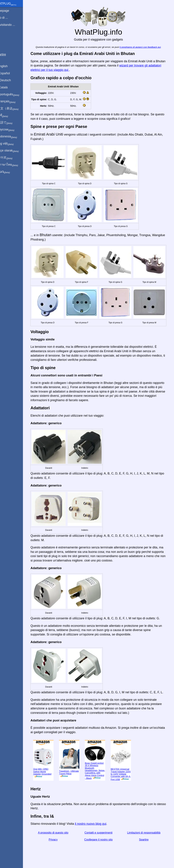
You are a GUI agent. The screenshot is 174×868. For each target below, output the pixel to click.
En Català (9, 87)
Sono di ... (9, 18)
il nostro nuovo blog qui (96, 826)
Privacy (58, 842)
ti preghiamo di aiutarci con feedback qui (144, 47)
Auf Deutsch (10, 80)
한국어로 (11, 158)
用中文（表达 (14, 109)
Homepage (9, 11)
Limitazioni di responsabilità (146, 835)
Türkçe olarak (14, 151)
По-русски (12, 130)
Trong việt (12, 144)
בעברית (10, 172)
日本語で (11, 123)
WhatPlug (13, 4)
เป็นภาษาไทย (14, 165)
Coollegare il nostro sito (102, 842)
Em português (14, 94)
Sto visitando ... (12, 25)
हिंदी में (9, 116)
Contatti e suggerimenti (102, 835)
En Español (10, 73)
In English (9, 66)
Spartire (146, 842)
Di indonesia (13, 137)
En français (13, 101)
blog (5, 37)
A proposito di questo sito (58, 835)
